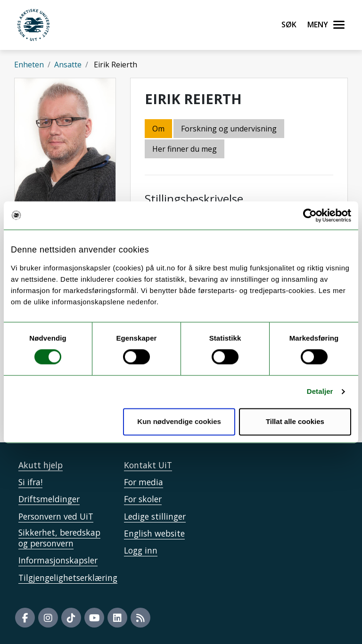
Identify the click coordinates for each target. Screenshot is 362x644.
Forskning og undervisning (229, 129)
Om (158, 129)
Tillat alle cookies (295, 421)
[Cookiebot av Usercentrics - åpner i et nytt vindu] (310, 215)
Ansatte (68, 65)
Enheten (29, 65)
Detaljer (320, 392)
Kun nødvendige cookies (179, 421)
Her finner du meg (185, 149)
